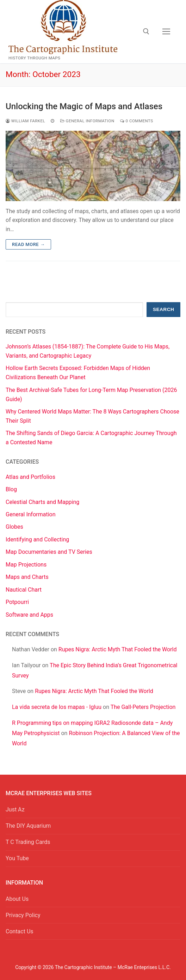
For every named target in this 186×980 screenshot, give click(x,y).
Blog (11, 489)
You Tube (17, 858)
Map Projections (26, 565)
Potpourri (17, 602)
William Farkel (25, 121)
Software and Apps (29, 615)
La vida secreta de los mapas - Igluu (57, 707)
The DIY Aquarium (28, 826)
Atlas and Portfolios (30, 477)
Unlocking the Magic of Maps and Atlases (84, 106)
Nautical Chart (24, 590)
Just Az (15, 809)
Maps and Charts (27, 577)
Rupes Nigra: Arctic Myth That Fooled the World (118, 649)
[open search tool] (146, 31)
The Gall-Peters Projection (143, 707)
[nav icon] (166, 32)
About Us (17, 899)
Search (163, 309)
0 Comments (137, 121)
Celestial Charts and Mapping (42, 502)
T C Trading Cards (28, 842)
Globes (14, 527)
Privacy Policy (23, 915)
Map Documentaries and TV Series (49, 552)
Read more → (28, 244)
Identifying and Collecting (37, 539)
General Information (87, 121)
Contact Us (20, 931)
